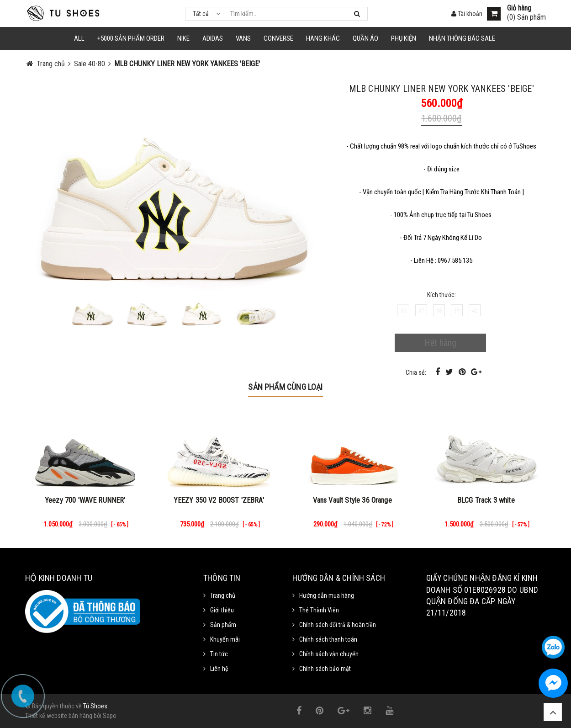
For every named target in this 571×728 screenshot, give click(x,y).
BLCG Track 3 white (486, 500)
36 (403, 311)
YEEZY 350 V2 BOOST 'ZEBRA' (219, 500)
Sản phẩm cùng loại (285, 387)
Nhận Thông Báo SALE (462, 38)
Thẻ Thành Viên (319, 610)
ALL (79, 38)
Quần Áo (365, 38)
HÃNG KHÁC (323, 38)
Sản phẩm (223, 625)
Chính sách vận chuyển (329, 654)
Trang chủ (223, 595)
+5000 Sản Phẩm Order (131, 38)
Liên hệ (219, 669)
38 (439, 311)
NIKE (183, 38)
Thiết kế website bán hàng (59, 716)
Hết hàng (440, 343)
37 (421, 311)
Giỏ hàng (519, 8)
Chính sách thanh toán (328, 639)
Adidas (213, 38)
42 (475, 311)
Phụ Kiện (404, 38)
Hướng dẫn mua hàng (327, 595)
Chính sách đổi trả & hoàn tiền (338, 625)
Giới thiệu (222, 610)
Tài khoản (467, 14)
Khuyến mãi (225, 639)
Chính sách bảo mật (325, 669)
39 (457, 311)
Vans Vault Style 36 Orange (352, 500)
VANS (243, 38)
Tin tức (219, 654)
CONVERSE (278, 38)
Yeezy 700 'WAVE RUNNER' (85, 500)
